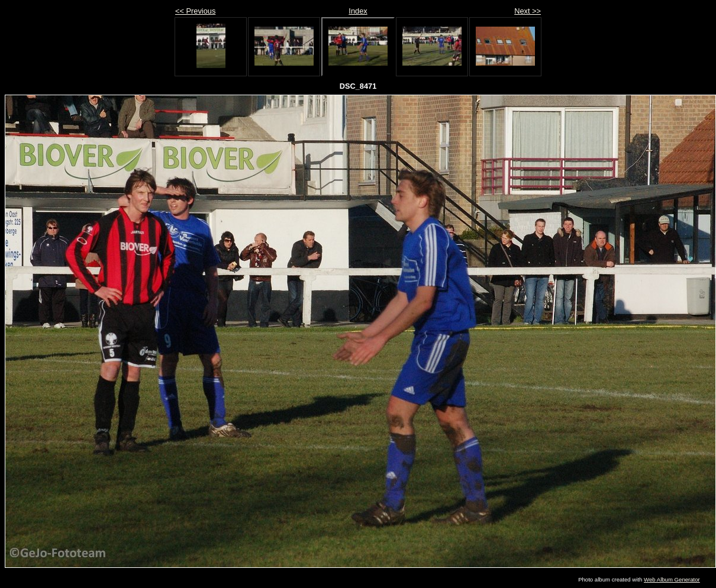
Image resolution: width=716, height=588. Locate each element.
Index (358, 11)
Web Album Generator (672, 579)
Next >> (528, 11)
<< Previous (195, 11)
